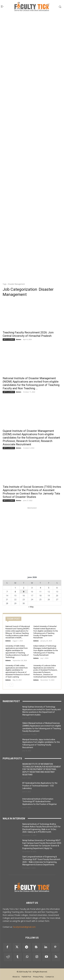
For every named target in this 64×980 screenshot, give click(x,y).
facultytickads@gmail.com (24, 927)
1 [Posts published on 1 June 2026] (15, 588)
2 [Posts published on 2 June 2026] (24, 588)
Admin (19, 339)
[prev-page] (7, 685)
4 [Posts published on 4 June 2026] (40, 588)
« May (31, 607)
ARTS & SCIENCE (9, 339)
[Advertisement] (32, 48)
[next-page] (11, 685)
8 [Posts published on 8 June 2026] (15, 592)
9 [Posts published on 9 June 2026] (24, 592)
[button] (57, 7)
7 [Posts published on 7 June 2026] (7, 592)
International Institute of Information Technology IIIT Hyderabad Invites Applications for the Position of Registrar (40, 802)
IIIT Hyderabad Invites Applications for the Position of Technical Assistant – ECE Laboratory (40, 786)
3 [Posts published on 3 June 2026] (32, 588)
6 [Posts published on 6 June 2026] (57, 588)
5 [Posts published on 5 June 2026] (49, 588)
